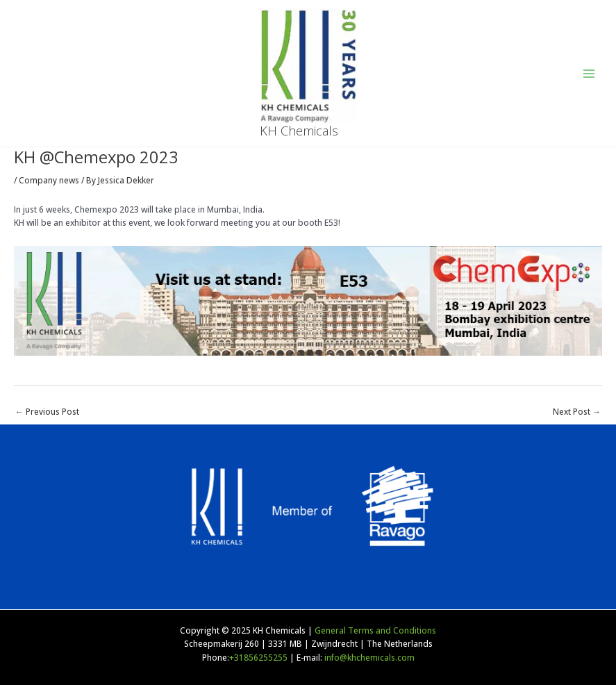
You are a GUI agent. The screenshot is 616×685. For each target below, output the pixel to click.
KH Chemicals (299, 131)
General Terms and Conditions (375, 630)
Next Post (577, 411)
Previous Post (47, 411)
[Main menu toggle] (589, 74)
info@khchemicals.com (369, 657)
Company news (49, 180)
